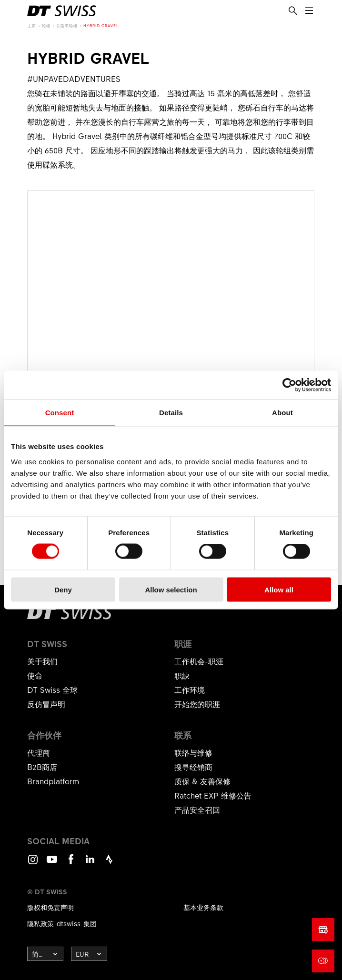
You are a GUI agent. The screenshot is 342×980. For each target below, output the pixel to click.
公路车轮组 (67, 25)
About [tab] (282, 413)
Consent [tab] (60, 413)
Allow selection (171, 589)
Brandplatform (53, 781)
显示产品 (171, 367)
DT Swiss (47, 644)
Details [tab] (171, 413)
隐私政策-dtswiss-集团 (62, 923)
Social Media (58, 841)
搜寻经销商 (193, 767)
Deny (63, 589)
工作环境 (190, 690)
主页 (32, 25)
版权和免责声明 (50, 907)
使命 (35, 675)
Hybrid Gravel (101, 25)
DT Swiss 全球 (52, 690)
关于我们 (42, 661)
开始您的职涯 (197, 704)
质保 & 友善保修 (202, 781)
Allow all (279, 589)
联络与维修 (193, 752)
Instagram (33, 864)
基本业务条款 (203, 907)
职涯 (183, 644)
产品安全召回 (197, 810)
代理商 (39, 752)
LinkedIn (90, 864)
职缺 (182, 675)
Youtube (52, 864)
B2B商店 (42, 767)
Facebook (71, 864)
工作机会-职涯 (199, 661)
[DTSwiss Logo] (62, 11)
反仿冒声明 (46, 704)
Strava (109, 864)
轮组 (46, 25)
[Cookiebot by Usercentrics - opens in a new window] (289, 385)
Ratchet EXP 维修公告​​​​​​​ (213, 795)
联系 (183, 735)
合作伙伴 (44, 735)
